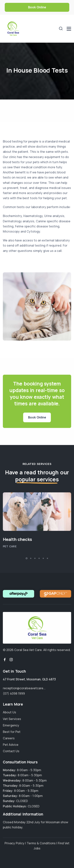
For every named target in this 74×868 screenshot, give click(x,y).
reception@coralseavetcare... (24, 688)
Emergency (11, 725)
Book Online (37, 7)
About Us (9, 712)
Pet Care (10, 546)
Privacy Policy (15, 843)
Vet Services (12, 719)
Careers (9, 738)
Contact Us (11, 751)
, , (29, 679)
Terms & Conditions (41, 843)
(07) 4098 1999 (14, 693)
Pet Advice (11, 745)
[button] (27, 558)
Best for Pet (12, 732)
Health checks (17, 539)
